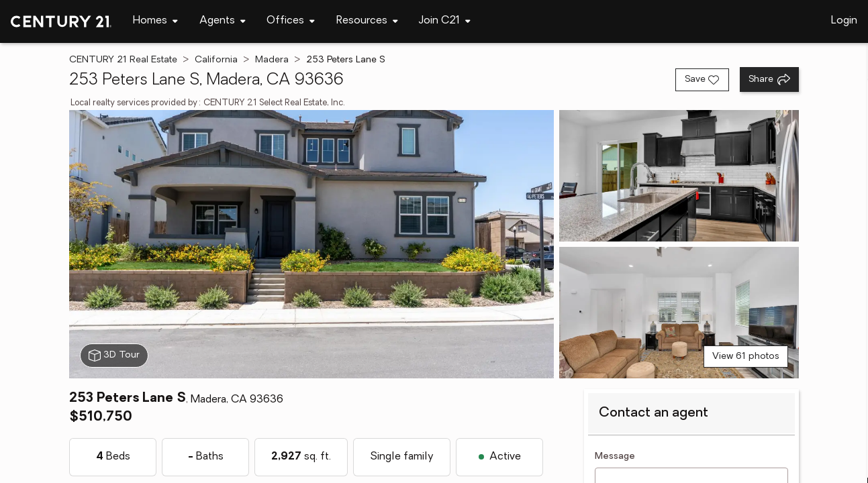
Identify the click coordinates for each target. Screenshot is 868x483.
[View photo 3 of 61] (679, 313)
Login (844, 21)
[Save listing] (702, 80)
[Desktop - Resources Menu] (367, 21)
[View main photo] (311, 244)
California (216, 60)
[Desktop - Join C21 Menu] (445, 21)
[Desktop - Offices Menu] (291, 21)
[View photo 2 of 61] (679, 176)
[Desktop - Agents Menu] (223, 21)
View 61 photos (746, 357)
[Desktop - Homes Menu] (155, 21)
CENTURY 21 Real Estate (123, 60)
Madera (272, 60)
